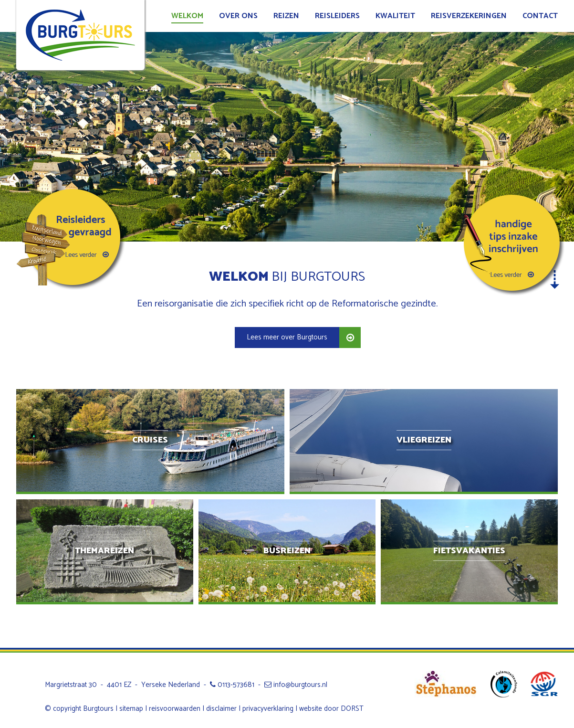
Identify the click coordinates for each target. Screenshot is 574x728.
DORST (352, 709)
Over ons (238, 16)
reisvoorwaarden (175, 709)
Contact (540, 16)
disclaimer (221, 709)
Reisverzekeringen (469, 16)
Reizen (286, 16)
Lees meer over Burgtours (287, 337)
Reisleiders (337, 16)
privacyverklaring (268, 709)
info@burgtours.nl (296, 685)
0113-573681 (232, 685)
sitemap (131, 709)
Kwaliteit (395, 16)
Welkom (187, 16)
